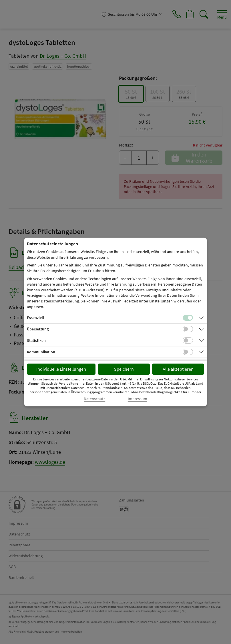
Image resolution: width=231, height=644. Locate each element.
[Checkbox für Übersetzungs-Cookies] (188, 329)
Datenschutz (94, 399)
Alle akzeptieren (178, 369)
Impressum (138, 399)
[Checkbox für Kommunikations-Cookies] (188, 352)
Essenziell (35, 318)
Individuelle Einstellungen (61, 369)
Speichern (124, 369)
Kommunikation (41, 352)
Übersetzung (38, 329)
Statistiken (36, 340)
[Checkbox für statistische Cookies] (188, 340)
